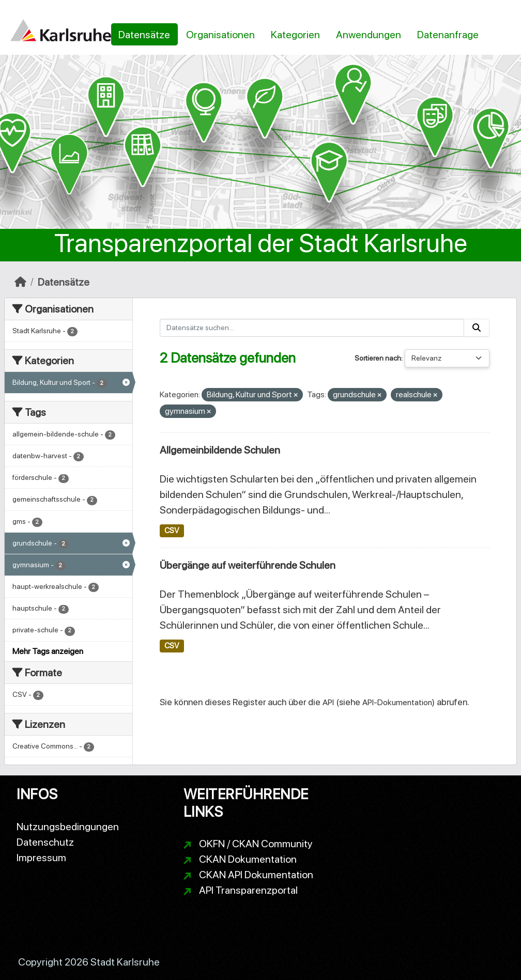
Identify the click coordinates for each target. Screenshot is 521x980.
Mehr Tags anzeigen (48, 651)
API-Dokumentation (397, 702)
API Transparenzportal (248, 890)
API (328, 702)
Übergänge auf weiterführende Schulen (248, 565)
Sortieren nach (378, 358)
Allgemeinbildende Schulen (220, 450)
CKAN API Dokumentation (256, 875)
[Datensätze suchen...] (312, 328)
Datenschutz (45, 842)
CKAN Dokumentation (248, 859)
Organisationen (220, 35)
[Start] (20, 282)
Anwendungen (369, 35)
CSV (172, 531)
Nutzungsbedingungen (68, 827)
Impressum (41, 858)
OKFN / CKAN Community (256, 844)
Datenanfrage (448, 35)
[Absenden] (477, 328)
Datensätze (144, 35)
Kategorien (295, 35)
